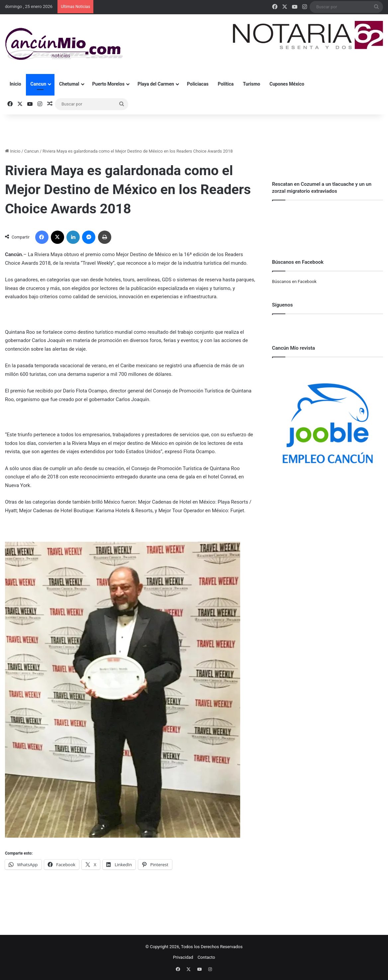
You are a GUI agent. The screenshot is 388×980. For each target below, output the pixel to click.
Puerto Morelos (108, 84)
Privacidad (183, 957)
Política (226, 84)
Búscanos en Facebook (294, 281)
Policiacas (198, 84)
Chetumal (69, 84)
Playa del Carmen (156, 84)
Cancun (38, 84)
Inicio (15, 84)
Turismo (251, 84)
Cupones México (287, 84)
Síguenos (283, 305)
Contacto (206, 957)
